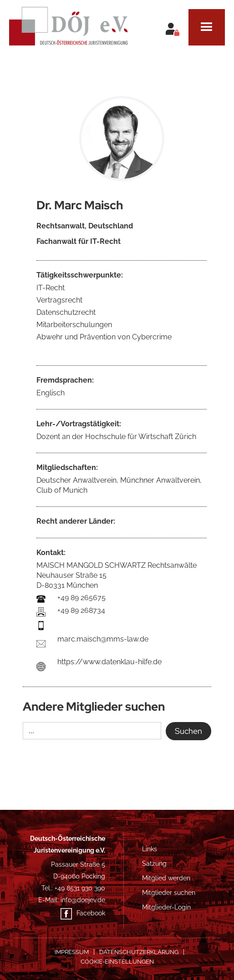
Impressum (72, 952)
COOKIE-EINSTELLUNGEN (117, 962)
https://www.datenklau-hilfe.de (109, 662)
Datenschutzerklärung (139, 952)
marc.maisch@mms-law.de (103, 639)
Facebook (91, 913)
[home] (68, 23)
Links (150, 849)
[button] (207, 27)
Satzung (154, 864)
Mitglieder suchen (169, 893)
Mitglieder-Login (166, 907)
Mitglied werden (166, 878)
